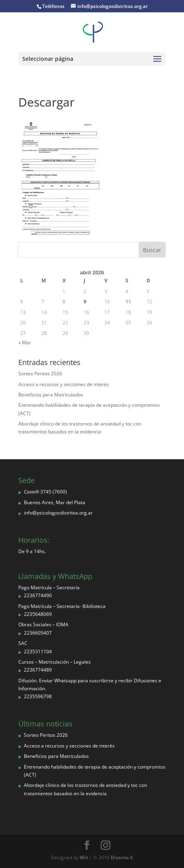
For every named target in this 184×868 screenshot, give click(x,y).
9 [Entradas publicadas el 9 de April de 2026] (85, 302)
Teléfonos (53, 6)
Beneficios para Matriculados (51, 395)
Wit (84, 857)
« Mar (25, 343)
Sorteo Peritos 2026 (40, 374)
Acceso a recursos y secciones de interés (64, 384)
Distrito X (122, 857)
